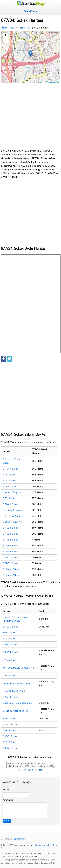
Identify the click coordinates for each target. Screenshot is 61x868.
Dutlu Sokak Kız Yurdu (15, 691)
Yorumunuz (8, 800)
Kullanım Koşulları (43, 845)
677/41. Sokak (11, 486)
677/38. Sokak (11, 528)
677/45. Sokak (11, 504)
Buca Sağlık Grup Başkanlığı (17, 703)
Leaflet (40, 82)
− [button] (5, 40)
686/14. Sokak (11, 652)
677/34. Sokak (11, 540)
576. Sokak (9, 498)
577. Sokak (9, 481)
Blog (3, 848)
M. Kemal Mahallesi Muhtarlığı (19, 668)
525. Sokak (9, 660)
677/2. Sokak (10, 724)
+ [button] (5, 35)
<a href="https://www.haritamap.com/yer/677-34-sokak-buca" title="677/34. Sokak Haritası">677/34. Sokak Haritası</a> (31, 765)
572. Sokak (9, 638)
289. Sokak (9, 730)
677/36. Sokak (11, 546)
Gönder (7, 821)
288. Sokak (9, 675)
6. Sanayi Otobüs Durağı (16, 711)
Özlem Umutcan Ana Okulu (17, 683)
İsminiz (6, 789)
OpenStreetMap (53, 82)
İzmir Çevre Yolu (11, 516)
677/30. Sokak (11, 697)
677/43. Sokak (11, 469)
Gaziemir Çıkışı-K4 (12, 522)
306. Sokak (9, 633)
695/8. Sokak (10, 736)
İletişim (56, 845)
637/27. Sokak (11, 627)
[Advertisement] (30, 115)
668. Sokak (9, 719)
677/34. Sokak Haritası (30, 770)
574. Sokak (9, 475)
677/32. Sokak (11, 557)
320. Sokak (9, 742)
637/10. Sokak (11, 644)
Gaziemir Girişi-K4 (12, 492)
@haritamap (20, 839)
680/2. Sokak (10, 748)
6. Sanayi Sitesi (11, 569)
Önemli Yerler (30, 11)
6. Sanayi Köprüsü (12, 510)
